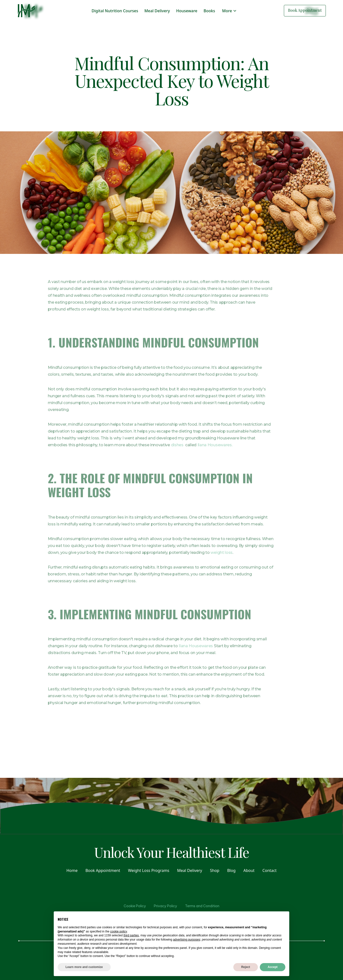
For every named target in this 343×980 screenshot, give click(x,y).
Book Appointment (305, 10)
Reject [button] (246, 967)
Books (209, 11)
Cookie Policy (135, 906)
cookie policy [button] (119, 931)
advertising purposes (187, 940)
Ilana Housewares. (204, 445)
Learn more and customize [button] (84, 967)
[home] (26, 11)
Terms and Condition (202, 906)
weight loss (211, 552)
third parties (131, 935)
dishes (167, 445)
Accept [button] (273, 967)
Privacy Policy (165, 906)
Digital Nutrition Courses (115, 11)
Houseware (187, 11)
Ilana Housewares (185, 646)
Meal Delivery (157, 11)
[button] (229, 11)
